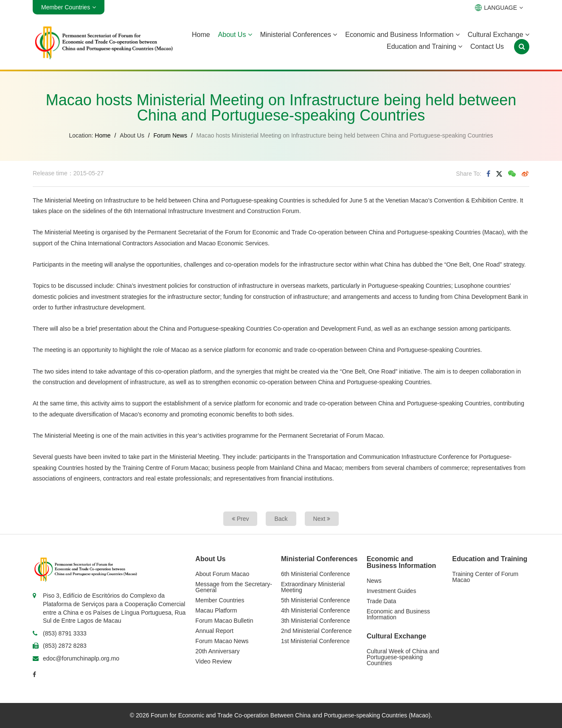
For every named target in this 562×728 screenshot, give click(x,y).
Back (281, 519)
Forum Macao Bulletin (224, 621)
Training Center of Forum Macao (485, 577)
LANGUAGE (499, 8)
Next (322, 519)
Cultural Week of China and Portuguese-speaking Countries (403, 657)
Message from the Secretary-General (234, 587)
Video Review (213, 661)
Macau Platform (216, 610)
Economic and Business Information (402, 35)
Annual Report (214, 631)
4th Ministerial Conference (316, 610)
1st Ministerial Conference (315, 641)
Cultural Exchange (499, 35)
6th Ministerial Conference (316, 574)
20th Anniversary (217, 651)
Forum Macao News (222, 641)
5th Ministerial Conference (316, 600)
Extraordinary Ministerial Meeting (313, 587)
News (374, 581)
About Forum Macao (222, 574)
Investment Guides (392, 591)
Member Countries (220, 600)
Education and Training (424, 46)
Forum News (170, 135)
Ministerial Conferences (299, 35)
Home (201, 35)
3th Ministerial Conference (316, 621)
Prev (240, 519)
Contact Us (487, 46)
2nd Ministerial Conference (316, 631)
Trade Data (382, 601)
